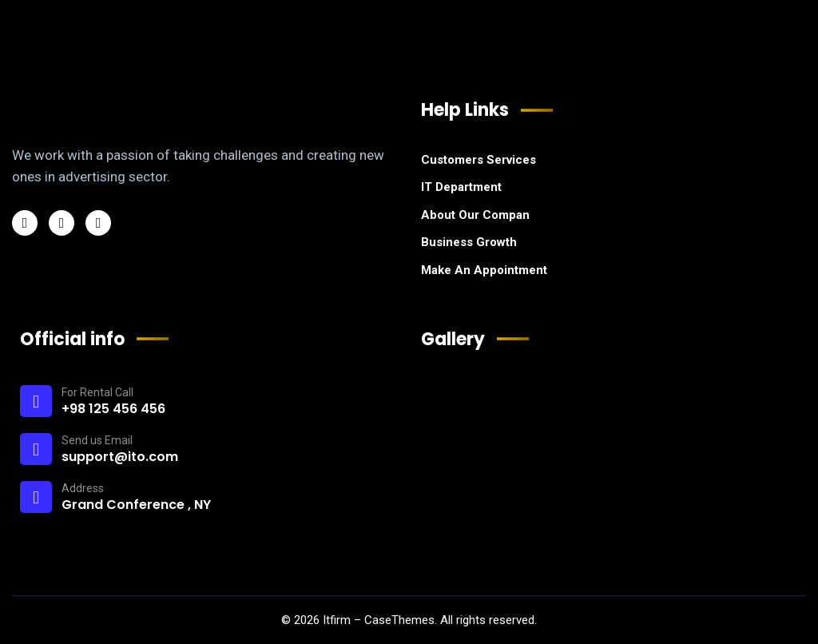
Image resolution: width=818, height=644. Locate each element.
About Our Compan (475, 215)
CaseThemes (399, 620)
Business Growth (469, 242)
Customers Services (478, 160)
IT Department (461, 187)
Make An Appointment (484, 270)
